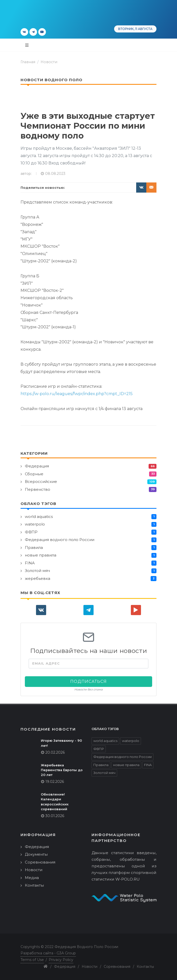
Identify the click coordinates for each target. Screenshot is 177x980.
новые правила (41, 555)
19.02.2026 (55, 782)
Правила (34, 547)
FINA (30, 563)
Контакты (34, 885)
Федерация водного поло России (60, 540)
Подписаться (88, 681)
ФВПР (31, 532)
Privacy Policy (61, 960)
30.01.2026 (55, 816)
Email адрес (46, 663)
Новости (49, 62)
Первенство (38, 489)
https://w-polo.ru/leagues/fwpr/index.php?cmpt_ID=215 (77, 394)
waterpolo (35, 524)
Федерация (37, 466)
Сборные (34, 474)
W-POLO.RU (128, 879)
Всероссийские (41, 481)
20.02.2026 (55, 752)
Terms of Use (32, 960)
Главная (28, 62)
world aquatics (39, 517)
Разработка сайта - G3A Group (48, 953)
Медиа (32, 878)
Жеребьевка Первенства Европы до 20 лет (62, 770)
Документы (36, 854)
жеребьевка (38, 578)
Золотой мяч (37, 571)
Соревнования (40, 862)
